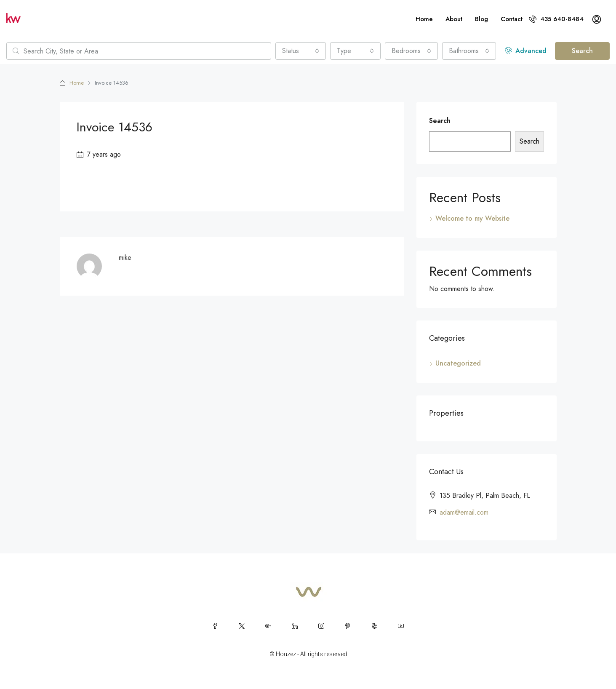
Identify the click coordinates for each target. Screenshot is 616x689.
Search (582, 51)
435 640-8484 (556, 19)
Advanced (526, 51)
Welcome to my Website (472, 218)
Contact (512, 19)
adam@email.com (464, 512)
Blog (481, 19)
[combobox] (301, 51)
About (454, 19)
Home (424, 19)
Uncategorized (458, 363)
